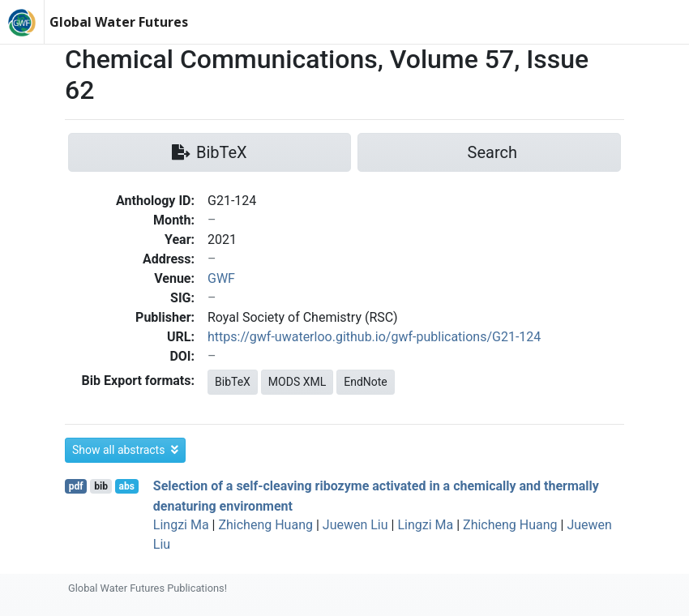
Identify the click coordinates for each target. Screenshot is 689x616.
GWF (221, 278)
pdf (76, 486)
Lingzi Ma (181, 525)
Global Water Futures (119, 22)
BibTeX (233, 382)
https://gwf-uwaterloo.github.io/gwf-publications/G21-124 (374, 337)
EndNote (366, 382)
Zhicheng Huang (265, 525)
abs (126, 486)
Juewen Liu (355, 525)
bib (101, 486)
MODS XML (297, 382)
